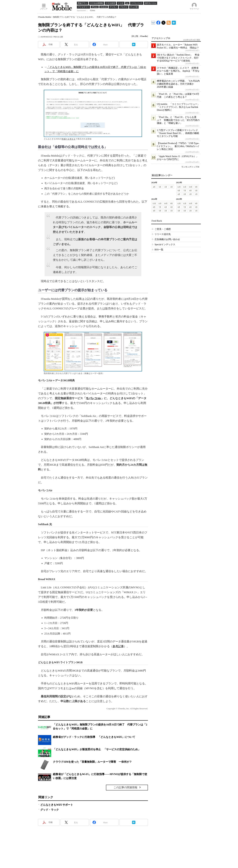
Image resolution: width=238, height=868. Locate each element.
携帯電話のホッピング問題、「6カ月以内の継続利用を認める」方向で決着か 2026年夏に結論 (178, 84)
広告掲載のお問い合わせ (167, 239)
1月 (171, 187)
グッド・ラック (50, 810)
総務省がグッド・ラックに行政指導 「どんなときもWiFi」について (94, 737)
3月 (160, 187)
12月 (179, 187)
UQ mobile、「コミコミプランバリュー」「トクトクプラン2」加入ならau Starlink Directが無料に (178, 107)
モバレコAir (93, 398)
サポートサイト (69, 139)
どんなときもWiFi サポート (57, 805)
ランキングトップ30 (190, 167)
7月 (185, 191)
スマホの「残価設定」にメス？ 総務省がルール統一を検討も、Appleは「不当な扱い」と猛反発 (178, 71)
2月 (166, 187)
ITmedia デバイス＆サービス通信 (153, 22)
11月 (185, 187)
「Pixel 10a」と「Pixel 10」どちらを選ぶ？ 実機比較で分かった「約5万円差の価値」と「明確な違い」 (178, 120)
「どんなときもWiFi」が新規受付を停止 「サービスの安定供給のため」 (97, 749)
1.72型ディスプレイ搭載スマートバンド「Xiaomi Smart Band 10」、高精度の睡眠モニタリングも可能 (178, 133)
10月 (191, 187)
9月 (196, 187)
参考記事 (118, 646)
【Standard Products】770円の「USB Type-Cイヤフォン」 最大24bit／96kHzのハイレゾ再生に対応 (178, 146)
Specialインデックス (165, 244)
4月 (154, 187)
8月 (179, 191)
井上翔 (135, 36)
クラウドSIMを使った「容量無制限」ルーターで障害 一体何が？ (92, 762)
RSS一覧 (159, 250)
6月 (190, 191)
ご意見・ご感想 (163, 229)
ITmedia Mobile (44, 17)
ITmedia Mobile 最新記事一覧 (169, 22)
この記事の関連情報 (125, 787)
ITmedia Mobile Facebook (158, 22)
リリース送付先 (163, 234)
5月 (196, 191)
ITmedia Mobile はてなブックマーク (174, 22)
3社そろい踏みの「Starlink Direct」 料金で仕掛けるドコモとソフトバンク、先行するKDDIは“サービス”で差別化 (178, 58)
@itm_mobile (164, 22)
